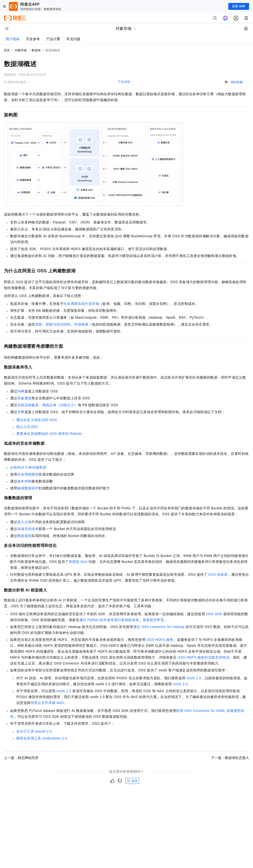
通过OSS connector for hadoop (159, 627)
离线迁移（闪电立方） (60, 405)
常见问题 (73, 39)
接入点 (23, 522)
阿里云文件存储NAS (47, 703)
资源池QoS (78, 562)
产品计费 (53, 39)
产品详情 (124, 82)
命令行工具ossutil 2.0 (34, 731)
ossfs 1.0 (180, 684)
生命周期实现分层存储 (81, 304)
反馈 (132, 781)
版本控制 (24, 481)
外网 (21, 412)
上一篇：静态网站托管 (21, 758)
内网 (21, 391)
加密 (39, 324)
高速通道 (24, 398)
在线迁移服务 (28, 405)
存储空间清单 (28, 529)
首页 (7, 50)
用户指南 (13, 39)
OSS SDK (214, 614)
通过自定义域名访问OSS (37, 420)
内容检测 (81, 324)
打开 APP (239, 6)
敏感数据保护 (28, 488)
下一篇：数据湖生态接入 (230, 758)
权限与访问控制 (58, 324)
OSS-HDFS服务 (160, 640)
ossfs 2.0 (194, 678)
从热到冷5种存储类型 (28, 467)
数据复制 (24, 536)
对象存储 (21, 50)
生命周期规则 (28, 474)
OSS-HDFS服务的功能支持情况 (203, 657)
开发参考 (33, 39)
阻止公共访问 (27, 427)
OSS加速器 (218, 574)
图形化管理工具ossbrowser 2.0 (42, 738)
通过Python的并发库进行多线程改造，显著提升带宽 (122, 620)
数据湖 (36, 50)
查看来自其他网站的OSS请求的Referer (49, 434)
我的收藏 (237, 82)
